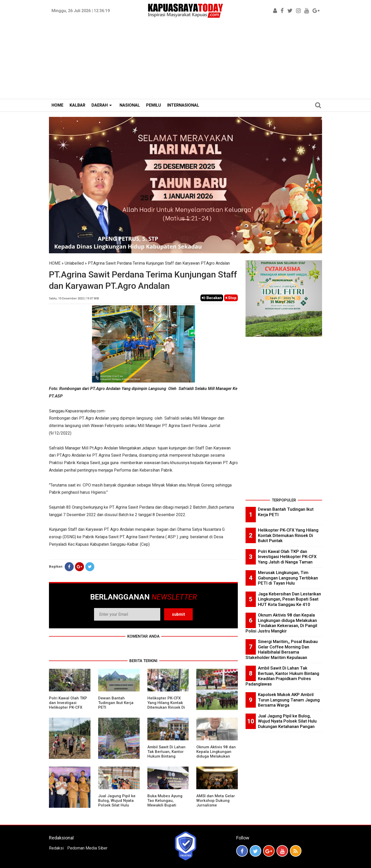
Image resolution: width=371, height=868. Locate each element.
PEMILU (154, 105)
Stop (231, 298)
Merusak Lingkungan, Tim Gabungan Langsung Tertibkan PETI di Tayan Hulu (288, 578)
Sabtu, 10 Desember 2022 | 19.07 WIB (74, 298)
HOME (57, 105)
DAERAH (100, 105)
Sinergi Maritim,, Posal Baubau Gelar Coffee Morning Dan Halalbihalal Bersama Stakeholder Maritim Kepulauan (282, 649)
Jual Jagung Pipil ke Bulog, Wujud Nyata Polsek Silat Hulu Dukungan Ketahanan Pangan (118, 805)
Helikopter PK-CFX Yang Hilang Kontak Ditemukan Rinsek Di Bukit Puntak (166, 705)
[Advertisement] (185, 60)
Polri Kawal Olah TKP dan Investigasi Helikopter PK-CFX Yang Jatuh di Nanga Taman (68, 707)
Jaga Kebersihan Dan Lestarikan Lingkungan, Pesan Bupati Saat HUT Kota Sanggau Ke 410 (289, 599)
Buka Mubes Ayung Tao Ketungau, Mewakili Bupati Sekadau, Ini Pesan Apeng (165, 805)
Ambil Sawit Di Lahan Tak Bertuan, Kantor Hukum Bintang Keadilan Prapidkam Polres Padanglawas (166, 756)
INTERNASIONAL (183, 105)
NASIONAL (130, 105)
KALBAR (77, 105)
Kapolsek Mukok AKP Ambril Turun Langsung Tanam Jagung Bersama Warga (289, 700)
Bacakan (212, 298)
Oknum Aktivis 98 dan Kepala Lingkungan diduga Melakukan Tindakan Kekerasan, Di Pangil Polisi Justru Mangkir (216, 759)
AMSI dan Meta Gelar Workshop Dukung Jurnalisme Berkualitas (216, 803)
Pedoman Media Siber (87, 848)
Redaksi (56, 848)
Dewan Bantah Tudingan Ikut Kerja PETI (116, 703)
